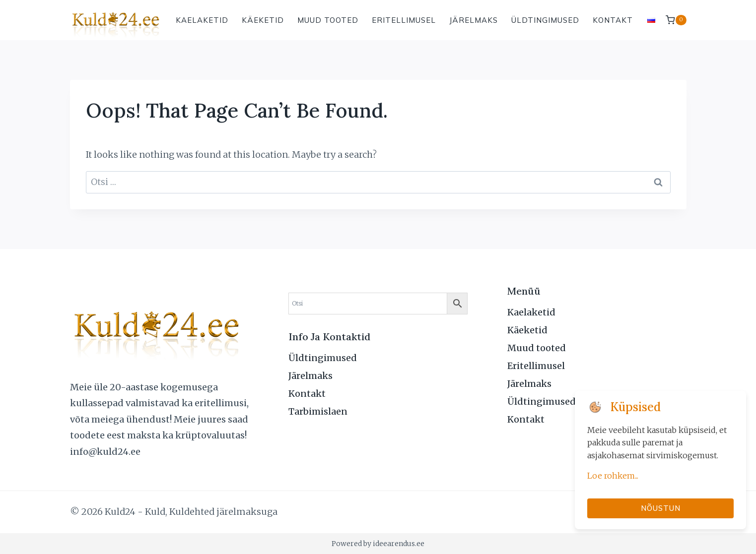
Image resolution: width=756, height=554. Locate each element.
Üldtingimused (545, 20)
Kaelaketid (202, 20)
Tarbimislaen (318, 411)
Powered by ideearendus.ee (378, 544)
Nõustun (661, 508)
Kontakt (613, 20)
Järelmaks (474, 20)
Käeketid (263, 20)
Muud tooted (328, 20)
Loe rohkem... (613, 476)
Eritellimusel (404, 20)
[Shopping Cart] (676, 20)
